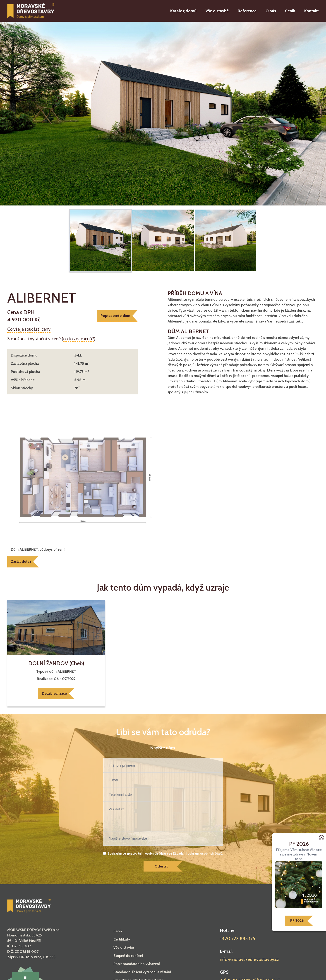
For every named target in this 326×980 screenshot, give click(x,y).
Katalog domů (183, 11)
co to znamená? (79, 339)
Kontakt (312, 11)
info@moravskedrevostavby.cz (249, 960)
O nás (271, 11)
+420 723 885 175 (237, 939)
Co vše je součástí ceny (29, 329)
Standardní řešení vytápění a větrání (142, 972)
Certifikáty (122, 940)
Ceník (290, 11)
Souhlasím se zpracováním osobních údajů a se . (165, 854)
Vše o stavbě (217, 11)
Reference (247, 11)
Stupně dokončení (128, 956)
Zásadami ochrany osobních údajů (198, 854)
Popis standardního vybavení (137, 964)
